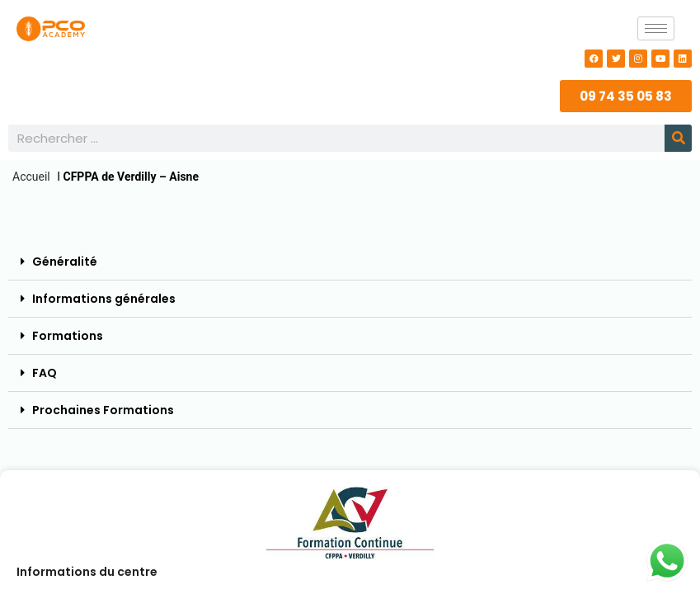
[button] (350, 262)
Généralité (65, 262)
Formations (68, 336)
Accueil (31, 177)
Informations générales (104, 299)
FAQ (45, 373)
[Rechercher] (678, 138)
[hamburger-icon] (656, 28)
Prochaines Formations (103, 410)
